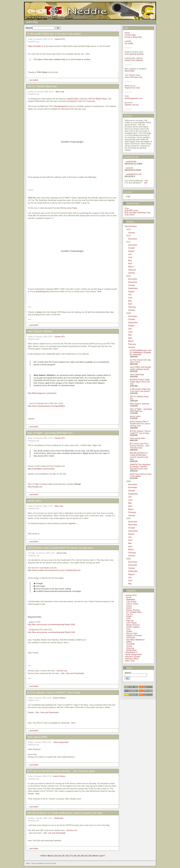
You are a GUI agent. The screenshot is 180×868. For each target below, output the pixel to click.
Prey (127, 208)
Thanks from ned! (132, 88)
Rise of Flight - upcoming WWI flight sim (141, 410)
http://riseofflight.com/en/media (41, 469)
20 (82, 856)
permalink (34, 80)
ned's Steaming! (137, 374)
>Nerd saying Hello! (61, 742)
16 (67, 856)
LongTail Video (72, 99)
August (131, 251)
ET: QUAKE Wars (134, 612)
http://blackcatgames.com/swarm (42, 393)
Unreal (129, 646)
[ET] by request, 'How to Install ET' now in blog (140, 432)
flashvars (92, 177)
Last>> (102, 856)
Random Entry (131, 204)
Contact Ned (130, 35)
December (133, 239)
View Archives (131, 226)
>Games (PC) (60, 39)
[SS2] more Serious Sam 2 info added (141, 475)
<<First (43, 856)
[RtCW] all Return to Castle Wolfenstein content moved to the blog (139, 456)
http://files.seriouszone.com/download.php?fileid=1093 (51, 624)
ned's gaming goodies (134, 54)
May (130, 260)
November (133, 282)
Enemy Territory (59, 698)
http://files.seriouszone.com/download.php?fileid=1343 (51, 632)
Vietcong (130, 648)
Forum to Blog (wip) (133, 37)
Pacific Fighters (133, 627)
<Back (50, 856)
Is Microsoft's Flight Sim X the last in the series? (140, 390)
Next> (96, 856)
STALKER (131, 638)
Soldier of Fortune (134, 635)
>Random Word (131, 659)
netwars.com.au (132, 105)
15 (63, 856)
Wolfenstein (59, 818)
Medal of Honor (133, 625)
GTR (128, 618)
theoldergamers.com (63, 106)
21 (86, 856)
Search (128, 668)
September (133, 288)
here (88, 54)
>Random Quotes (132, 657)
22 (90, 856)
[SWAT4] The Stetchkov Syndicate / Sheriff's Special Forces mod (140, 467)
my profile (129, 43)
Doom (129, 608)
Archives (129, 222)
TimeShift (130, 644)
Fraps (74, 208)
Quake (129, 631)
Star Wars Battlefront (135, 640)
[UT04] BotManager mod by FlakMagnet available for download (141, 352)
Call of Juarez (132, 604)
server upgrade (69, 523)
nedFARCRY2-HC (134, 174)
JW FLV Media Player (97, 99)
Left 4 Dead (131, 623)
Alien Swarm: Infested (139, 404)
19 (78, 856)
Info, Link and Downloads (54, 833)
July (130, 254)
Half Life (130, 621)
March (131, 267)
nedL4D (129, 168)
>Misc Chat (60, 92)
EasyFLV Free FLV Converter (82, 101)
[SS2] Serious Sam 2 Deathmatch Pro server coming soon (140, 424)
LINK (128, 196)
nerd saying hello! (138, 438)
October (132, 248)
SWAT (129, 642)
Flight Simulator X (36, 46)
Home (127, 33)
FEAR (129, 616)
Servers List (62, 671)
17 (71, 856)
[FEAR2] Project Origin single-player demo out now (140, 382)
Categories (130, 591)
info (146, 181)
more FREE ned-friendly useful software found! (140, 368)
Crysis (129, 606)
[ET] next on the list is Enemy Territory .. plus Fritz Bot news (140, 446)
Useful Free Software (134, 60)
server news (135, 416)
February (132, 270)
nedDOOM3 (131, 162)
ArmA (129, 597)
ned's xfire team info (133, 77)
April (130, 263)
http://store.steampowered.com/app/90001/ (46, 406)
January (132, 233)
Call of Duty (131, 602)
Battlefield (131, 599)
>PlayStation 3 (131, 652)
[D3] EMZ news (131, 210)
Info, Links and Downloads (72, 673)
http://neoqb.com (35, 487)
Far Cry (129, 614)
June (130, 257)
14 (59, 856)
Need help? (130, 71)
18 (75, 856)
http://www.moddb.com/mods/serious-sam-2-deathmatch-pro (54, 570)
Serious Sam (62, 553)
